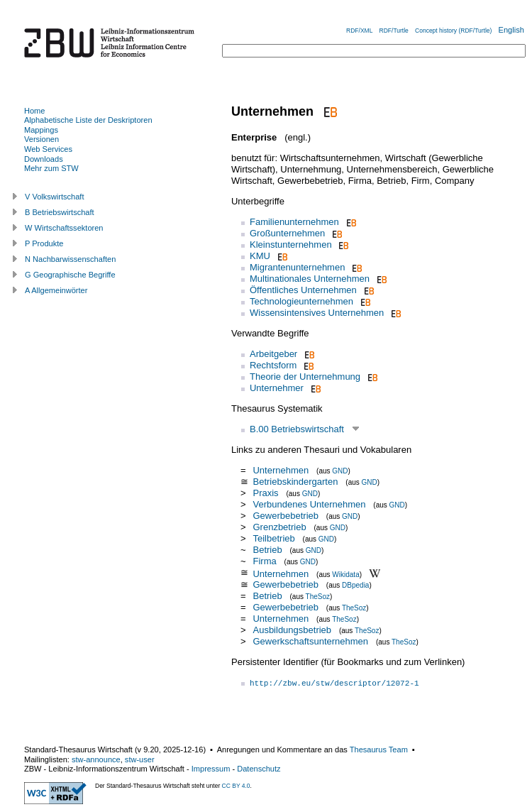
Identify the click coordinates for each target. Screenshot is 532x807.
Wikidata (345, 574)
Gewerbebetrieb (286, 516)
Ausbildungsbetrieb (292, 630)
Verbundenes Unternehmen (309, 504)
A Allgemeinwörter (56, 290)
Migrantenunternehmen (297, 267)
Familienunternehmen (294, 222)
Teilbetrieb (273, 538)
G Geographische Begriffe (70, 275)
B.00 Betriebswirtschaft (297, 429)
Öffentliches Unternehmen (303, 290)
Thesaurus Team (379, 750)
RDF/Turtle (394, 31)
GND (340, 471)
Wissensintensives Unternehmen (317, 313)
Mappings (41, 130)
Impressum (211, 769)
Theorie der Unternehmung (305, 377)
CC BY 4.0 (236, 786)
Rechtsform (273, 365)
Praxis (267, 493)
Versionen (41, 139)
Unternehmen (281, 470)
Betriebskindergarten (295, 482)
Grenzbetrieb (279, 527)
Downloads (44, 159)
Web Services (48, 149)
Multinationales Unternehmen (310, 279)
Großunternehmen (287, 233)
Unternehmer (277, 388)
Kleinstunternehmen (291, 245)
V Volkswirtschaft (55, 197)
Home (34, 111)
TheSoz (318, 597)
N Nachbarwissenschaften (70, 259)
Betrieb (267, 550)
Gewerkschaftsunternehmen (310, 641)
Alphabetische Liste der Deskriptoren (88, 120)
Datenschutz (259, 769)
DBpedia (355, 585)
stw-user (140, 759)
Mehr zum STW (51, 168)
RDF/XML (359, 31)
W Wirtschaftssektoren (64, 228)
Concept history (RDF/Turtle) (453, 31)
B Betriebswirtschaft (60, 212)
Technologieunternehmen (301, 301)
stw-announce (96, 759)
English (511, 30)
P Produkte (44, 243)
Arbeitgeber (273, 354)
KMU (260, 256)
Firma (264, 561)
